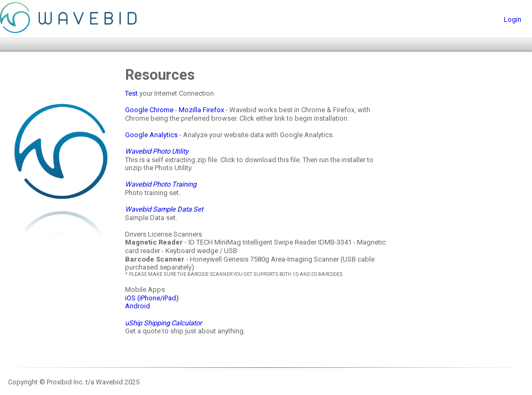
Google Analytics (151, 135)
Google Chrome (149, 110)
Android (138, 306)
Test (131, 93)
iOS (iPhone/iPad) (152, 298)
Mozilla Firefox (201, 110)
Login (513, 19)
